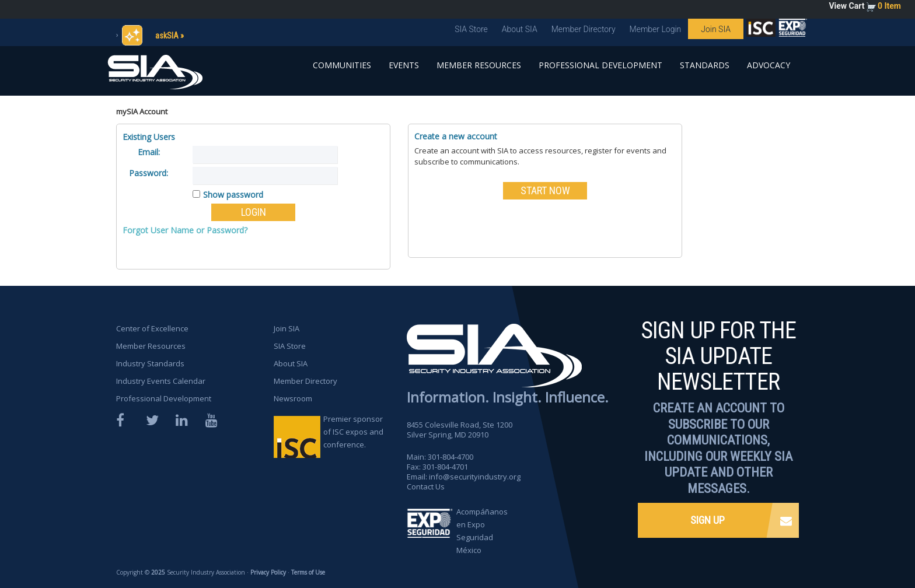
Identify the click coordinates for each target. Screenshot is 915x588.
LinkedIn (183, 420)
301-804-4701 (445, 467)
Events (404, 65)
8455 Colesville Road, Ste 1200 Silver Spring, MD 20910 (460, 430)
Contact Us (426, 487)
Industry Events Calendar (161, 381)
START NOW (545, 190)
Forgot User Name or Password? (185, 230)
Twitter (153, 420)
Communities (342, 65)
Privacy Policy (268, 572)
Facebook (123, 420)
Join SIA (716, 29)
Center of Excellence (152, 328)
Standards (705, 65)
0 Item (889, 6)
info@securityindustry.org (475, 477)
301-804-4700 (450, 457)
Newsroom (293, 398)
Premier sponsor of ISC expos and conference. (353, 432)
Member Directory (584, 29)
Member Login (656, 29)
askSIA (167, 36)
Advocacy (769, 65)
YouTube (212, 420)
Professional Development (600, 65)
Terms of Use (308, 572)
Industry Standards (150, 363)
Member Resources (479, 65)
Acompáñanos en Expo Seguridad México (482, 531)
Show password (233, 195)
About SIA (520, 29)
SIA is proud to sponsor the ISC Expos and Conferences (761, 30)
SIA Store (471, 29)
